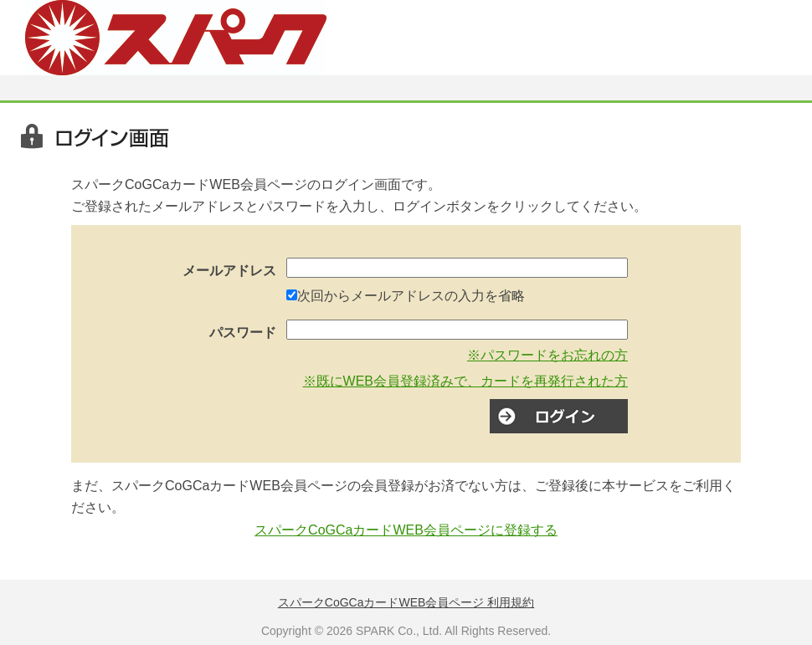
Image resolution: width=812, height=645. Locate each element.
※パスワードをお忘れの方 (547, 355)
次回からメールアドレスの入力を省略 (411, 296)
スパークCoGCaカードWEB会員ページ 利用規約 (406, 602)
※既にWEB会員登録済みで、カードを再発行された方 (465, 381)
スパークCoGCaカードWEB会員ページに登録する (406, 530)
